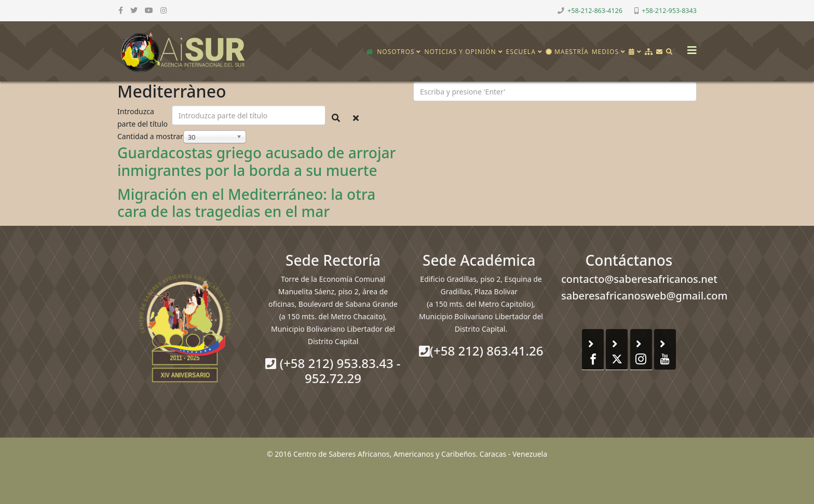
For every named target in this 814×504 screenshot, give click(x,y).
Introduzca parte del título (144, 118)
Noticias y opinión (460, 52)
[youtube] (149, 10)
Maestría (567, 52)
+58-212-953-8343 (669, 11)
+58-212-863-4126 (595, 11)
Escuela (521, 52)
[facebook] (121, 10)
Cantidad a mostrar (150, 136)
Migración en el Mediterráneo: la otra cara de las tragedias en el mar (246, 203)
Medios (605, 52)
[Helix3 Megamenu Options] (689, 47)
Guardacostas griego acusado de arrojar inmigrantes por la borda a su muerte (256, 161)
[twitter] (134, 10)
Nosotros (396, 52)
